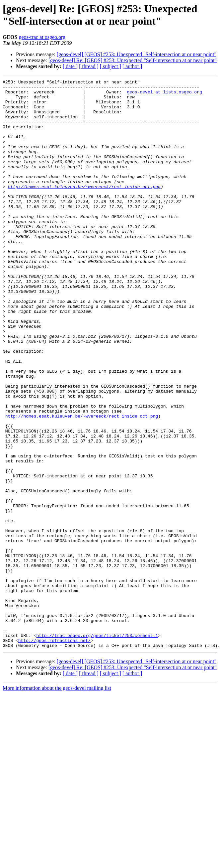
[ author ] (132, 66)
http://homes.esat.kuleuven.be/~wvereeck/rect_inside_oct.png (84, 208)
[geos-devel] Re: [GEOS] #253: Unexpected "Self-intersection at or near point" (133, 60)
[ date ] (70, 66)
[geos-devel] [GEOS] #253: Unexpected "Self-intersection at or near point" (137, 54)
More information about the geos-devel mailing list (57, 802)
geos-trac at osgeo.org (42, 37)
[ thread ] (89, 66)
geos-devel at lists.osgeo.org (164, 95)
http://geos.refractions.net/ (54, 753)
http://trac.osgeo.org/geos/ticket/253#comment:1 (97, 747)
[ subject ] (110, 66)
